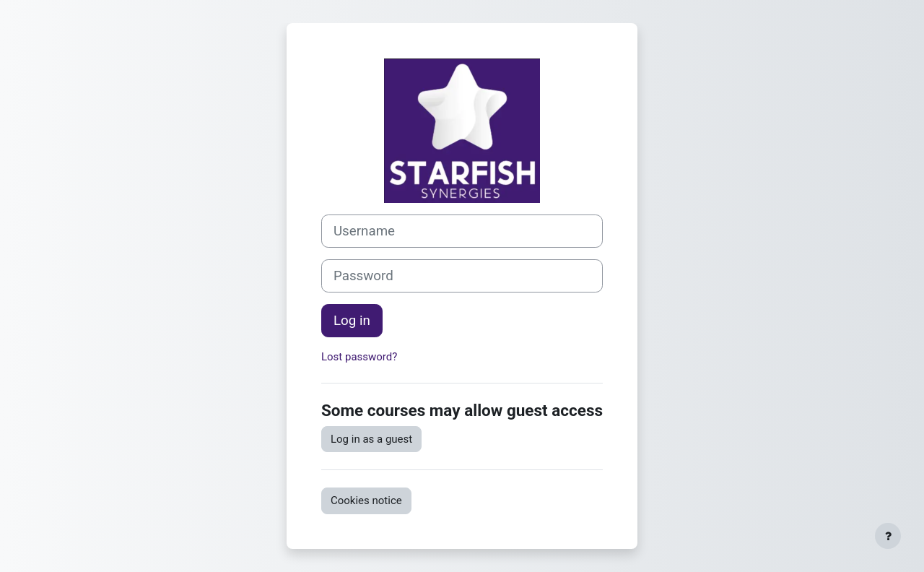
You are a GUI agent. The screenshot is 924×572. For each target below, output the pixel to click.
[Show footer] (888, 536)
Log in (352, 321)
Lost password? (359, 357)
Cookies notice (366, 500)
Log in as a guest (371, 439)
